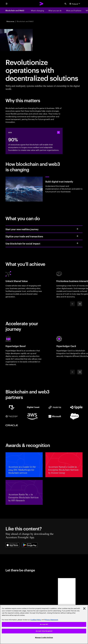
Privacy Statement (51, 620)
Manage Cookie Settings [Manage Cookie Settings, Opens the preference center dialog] (44, 637)
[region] (44, 624)
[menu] (7, 4)
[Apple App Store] (12, 545)
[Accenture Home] (41, 4)
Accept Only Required (44, 631)
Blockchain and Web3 (15, 10)
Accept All (44, 624)
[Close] (84, 609)
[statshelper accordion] (58, 132)
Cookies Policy (36, 620)
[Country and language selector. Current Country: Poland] (75, 4)
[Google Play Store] (30, 545)
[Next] (80, 304)
